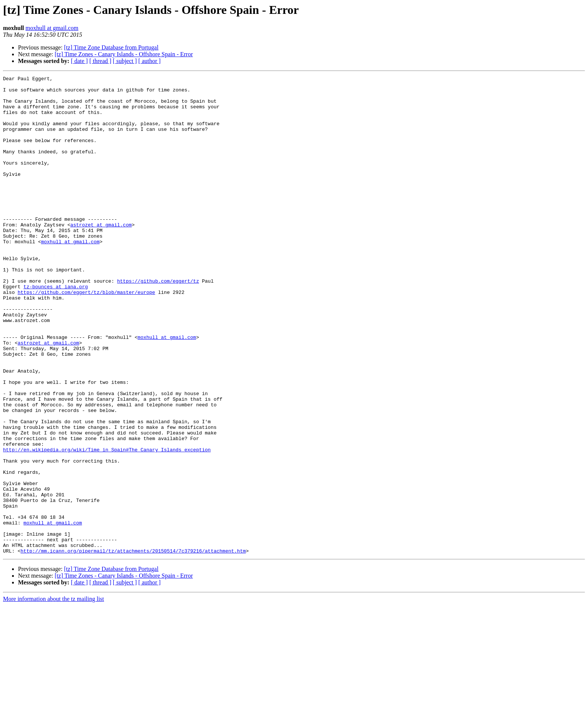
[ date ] (79, 61)
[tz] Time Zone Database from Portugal (111, 47)
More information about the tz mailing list (53, 694)
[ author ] (150, 61)
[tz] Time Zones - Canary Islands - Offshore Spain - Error (124, 54)
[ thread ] (100, 61)
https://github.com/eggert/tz (158, 322)
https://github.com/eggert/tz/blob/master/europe (86, 336)
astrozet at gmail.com (101, 255)
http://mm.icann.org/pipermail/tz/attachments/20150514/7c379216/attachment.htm (133, 646)
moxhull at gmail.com (52, 28)
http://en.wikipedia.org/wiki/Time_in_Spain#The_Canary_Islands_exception (107, 525)
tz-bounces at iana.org (56, 329)
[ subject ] (125, 61)
